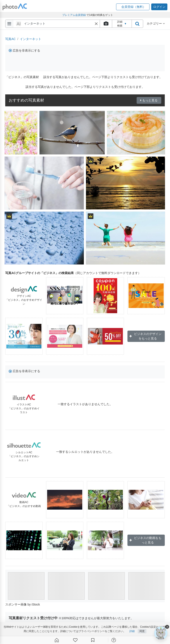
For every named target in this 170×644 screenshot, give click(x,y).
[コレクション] (93, 640)
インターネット (31, 39)
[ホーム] (57, 640)
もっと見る (149, 100)
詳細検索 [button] (122, 24)
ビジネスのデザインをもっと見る (145, 336)
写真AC (10, 39)
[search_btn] (137, 24)
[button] (133, 7)
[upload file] (106, 24)
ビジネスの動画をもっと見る (145, 540)
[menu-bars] (9, 24)
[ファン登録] (75, 640)
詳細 (132, 631)
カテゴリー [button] (156, 23)
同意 (142, 631)
